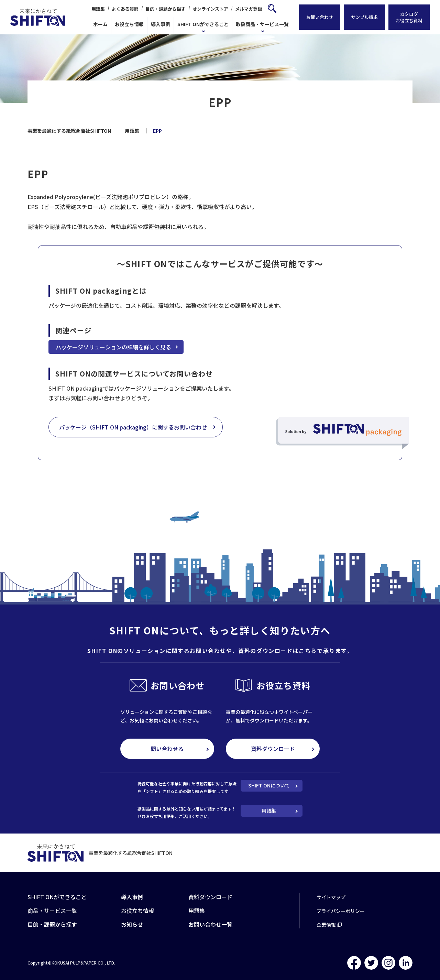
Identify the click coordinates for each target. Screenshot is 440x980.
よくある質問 (125, 9)
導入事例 (161, 24)
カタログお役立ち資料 (409, 17)
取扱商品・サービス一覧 (262, 24)
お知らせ (132, 924)
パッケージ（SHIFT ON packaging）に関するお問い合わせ (133, 427)
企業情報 (326, 925)
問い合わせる (167, 749)
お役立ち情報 (129, 24)
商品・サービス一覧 (52, 911)
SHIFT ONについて (269, 785)
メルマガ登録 (249, 9)
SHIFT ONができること (203, 24)
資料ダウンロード (273, 749)
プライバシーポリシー (341, 911)
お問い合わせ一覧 (210, 924)
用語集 (98, 9)
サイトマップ (331, 897)
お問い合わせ (320, 17)
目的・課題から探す (166, 9)
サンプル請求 (364, 17)
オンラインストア (210, 9)
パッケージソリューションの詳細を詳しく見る (113, 347)
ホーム (100, 24)
